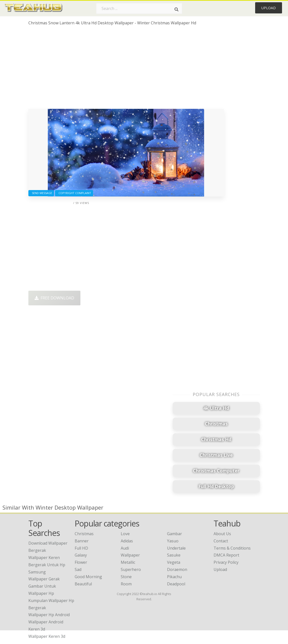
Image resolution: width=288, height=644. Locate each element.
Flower (81, 562)
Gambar (174, 534)
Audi (125, 548)
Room (126, 584)
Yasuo (173, 541)
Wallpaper (130, 555)
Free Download (54, 298)
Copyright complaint (74, 193)
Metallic (128, 562)
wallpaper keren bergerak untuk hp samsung (47, 565)
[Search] (176, 9)
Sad (78, 569)
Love (125, 534)
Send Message (41, 193)
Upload (269, 8)
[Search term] (139, 8)
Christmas (84, 534)
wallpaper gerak (44, 579)
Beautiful (83, 584)
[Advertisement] (126, 69)
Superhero (131, 569)
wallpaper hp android (49, 615)
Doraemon (177, 569)
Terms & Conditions (232, 548)
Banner (82, 541)
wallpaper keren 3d (47, 636)
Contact (221, 541)
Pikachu (174, 577)
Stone (126, 577)
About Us (222, 534)
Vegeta (174, 562)
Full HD (81, 548)
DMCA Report (226, 555)
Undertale (176, 548)
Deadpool (176, 584)
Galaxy (81, 555)
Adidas (127, 541)
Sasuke (174, 555)
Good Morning (88, 577)
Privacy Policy (226, 562)
